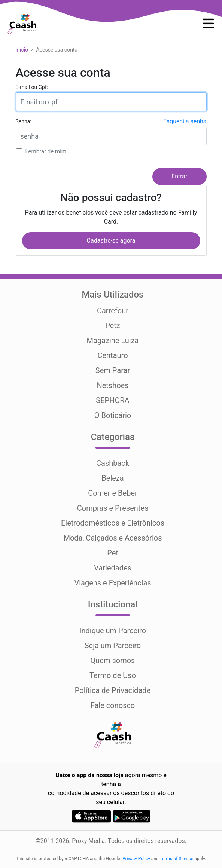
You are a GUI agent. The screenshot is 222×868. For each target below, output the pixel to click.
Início (22, 50)
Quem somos (113, 661)
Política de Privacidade (113, 690)
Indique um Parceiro (113, 631)
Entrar (179, 176)
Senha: (24, 121)
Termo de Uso (113, 675)
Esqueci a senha (185, 121)
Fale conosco (113, 705)
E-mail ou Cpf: (32, 87)
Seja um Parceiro (113, 646)
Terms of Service (177, 859)
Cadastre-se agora (111, 241)
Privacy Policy (136, 859)
